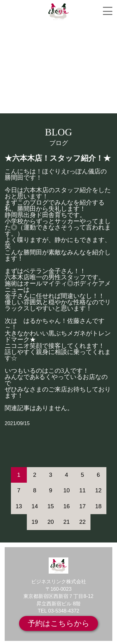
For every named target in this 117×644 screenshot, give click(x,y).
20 (51, 522)
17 (83, 506)
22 (83, 522)
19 (35, 522)
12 (98, 490)
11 (83, 490)
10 (67, 490)
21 (67, 522)
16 (67, 506)
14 (35, 506)
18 (98, 506)
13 (19, 506)
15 (51, 506)
